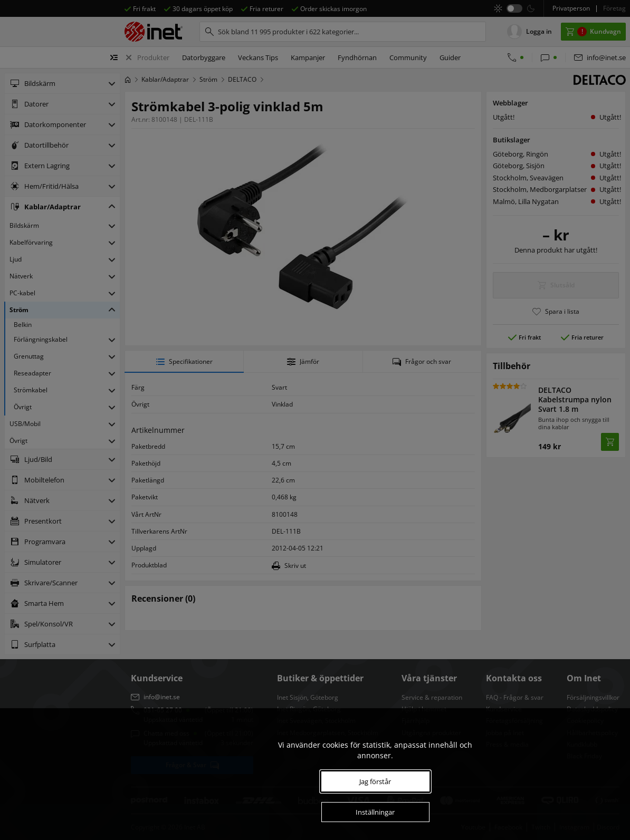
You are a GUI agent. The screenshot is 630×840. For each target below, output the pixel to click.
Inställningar (375, 812)
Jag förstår (375, 781)
